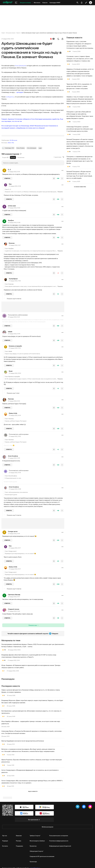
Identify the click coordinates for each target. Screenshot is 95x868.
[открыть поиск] (77, 3)
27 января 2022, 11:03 (14, 634)
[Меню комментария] (62, 194)
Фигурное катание (11, 33)
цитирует (20, 92)
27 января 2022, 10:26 (15, 512)
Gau (10, 207)
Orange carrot (13, 555)
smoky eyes (12, 229)
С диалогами (58, 180)
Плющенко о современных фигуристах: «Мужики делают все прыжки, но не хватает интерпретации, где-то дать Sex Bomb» (80, 160)
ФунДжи (11, 244)
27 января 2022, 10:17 (15, 571)
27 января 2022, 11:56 (15, 304)
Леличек (11, 422)
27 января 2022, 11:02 (15, 371)
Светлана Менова (14, 618)
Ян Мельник (13, 163)
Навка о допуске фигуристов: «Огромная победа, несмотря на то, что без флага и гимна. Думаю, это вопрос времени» (31, 714)
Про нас (5, 861)
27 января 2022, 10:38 (14, 246)
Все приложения (34, 845)
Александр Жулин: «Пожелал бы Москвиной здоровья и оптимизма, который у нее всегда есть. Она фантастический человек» (31, 755)
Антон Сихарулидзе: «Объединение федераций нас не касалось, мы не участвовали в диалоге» (30, 794)
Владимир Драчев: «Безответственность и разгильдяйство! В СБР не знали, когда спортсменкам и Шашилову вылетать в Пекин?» (29, 679)
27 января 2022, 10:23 (14, 231)
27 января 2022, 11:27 (15, 268)
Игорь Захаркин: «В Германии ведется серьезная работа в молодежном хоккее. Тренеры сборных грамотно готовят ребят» (31, 690)
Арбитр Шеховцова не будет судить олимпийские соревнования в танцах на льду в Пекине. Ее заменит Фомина (49, 33)
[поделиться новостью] (62, 39)
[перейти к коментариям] (51, 39)
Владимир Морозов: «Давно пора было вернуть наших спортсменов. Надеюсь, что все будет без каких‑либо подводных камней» (32, 725)
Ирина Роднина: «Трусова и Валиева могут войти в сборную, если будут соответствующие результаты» (32, 784)
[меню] (16, 3)
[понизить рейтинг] (62, 202)
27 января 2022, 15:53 (15, 396)
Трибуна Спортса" (35, 861)
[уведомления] (82, 3)
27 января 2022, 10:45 (14, 357)
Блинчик (12, 266)
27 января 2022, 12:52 (15, 460)
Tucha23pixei (13, 302)
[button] (62, 194)
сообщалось (10, 97)
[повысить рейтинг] (54, 202)
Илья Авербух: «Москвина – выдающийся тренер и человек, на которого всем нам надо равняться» (31, 746)
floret (11, 394)
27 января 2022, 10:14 (15, 439)
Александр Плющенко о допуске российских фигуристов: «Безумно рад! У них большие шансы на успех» (80, 129)
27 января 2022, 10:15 (14, 195)
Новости (18, 33)
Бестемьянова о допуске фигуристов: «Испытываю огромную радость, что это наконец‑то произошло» (31, 735)
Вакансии (19, 861)
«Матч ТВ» (11, 166)
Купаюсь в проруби (15, 369)
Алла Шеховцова (21, 66)
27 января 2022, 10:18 (15, 209)
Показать (60, 274)
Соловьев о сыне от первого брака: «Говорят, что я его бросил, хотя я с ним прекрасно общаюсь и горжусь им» (80, 59)
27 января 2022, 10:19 (15, 496)
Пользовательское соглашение (59, 861)
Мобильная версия (47, 852)
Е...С (9, 193)
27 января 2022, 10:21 (14, 340)
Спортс (3, 33)
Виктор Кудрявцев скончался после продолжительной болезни (23, 764)
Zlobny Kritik (13, 436)
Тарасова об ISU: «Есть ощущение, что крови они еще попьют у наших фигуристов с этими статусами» (79, 86)
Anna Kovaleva (13, 479)
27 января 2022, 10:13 (14, 424)
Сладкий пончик (14, 632)
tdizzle (10, 355)
